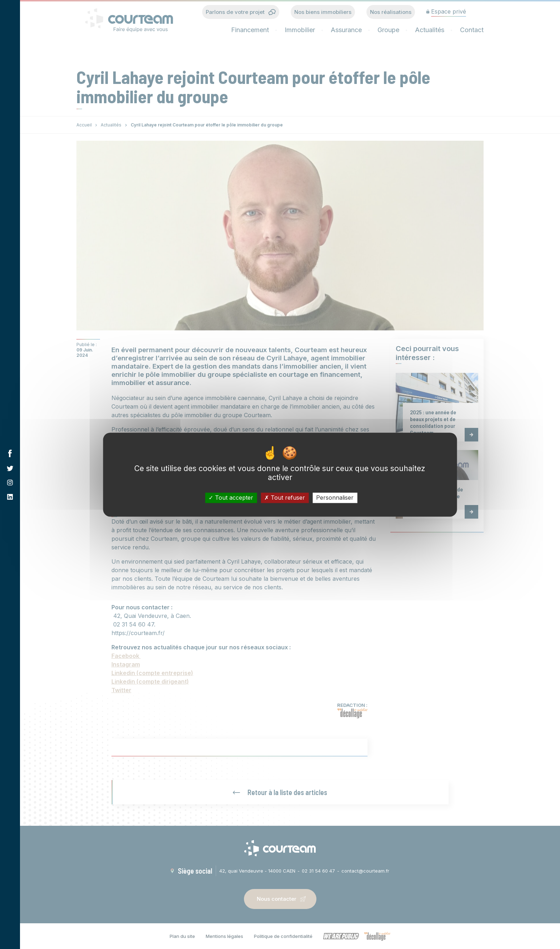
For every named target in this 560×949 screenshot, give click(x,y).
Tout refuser (285, 498)
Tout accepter (231, 498)
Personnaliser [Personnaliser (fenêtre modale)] (335, 498)
